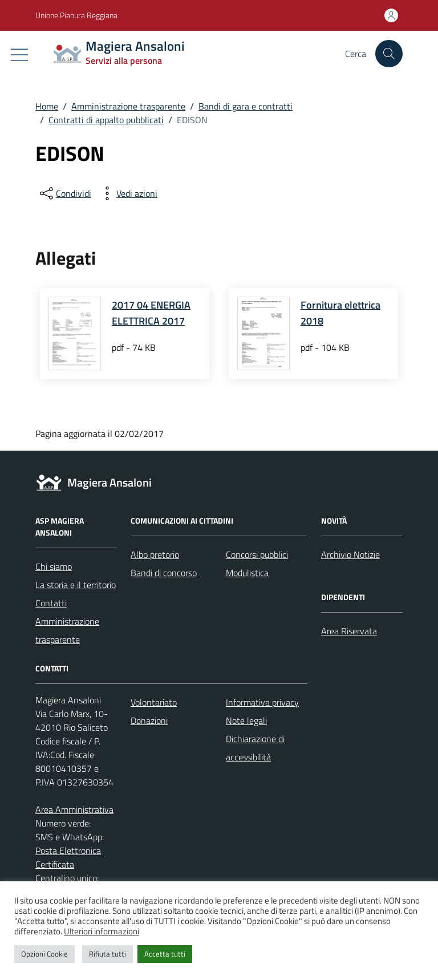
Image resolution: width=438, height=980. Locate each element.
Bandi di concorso (164, 573)
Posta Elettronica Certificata (68, 857)
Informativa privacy (262, 702)
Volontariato (154, 702)
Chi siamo (54, 566)
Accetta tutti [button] (165, 954)
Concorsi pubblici (257, 554)
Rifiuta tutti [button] (108, 954)
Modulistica (247, 573)
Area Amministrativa (74, 809)
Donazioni (149, 720)
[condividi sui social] (64, 193)
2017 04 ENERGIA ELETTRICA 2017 (151, 313)
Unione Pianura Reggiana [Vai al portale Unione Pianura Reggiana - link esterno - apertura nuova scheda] (76, 15)
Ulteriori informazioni (102, 931)
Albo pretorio (155, 554)
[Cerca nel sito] (389, 54)
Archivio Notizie (350, 554)
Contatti (51, 603)
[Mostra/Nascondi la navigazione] (19, 55)
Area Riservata (349, 631)
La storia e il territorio (76, 585)
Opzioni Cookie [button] (44, 954)
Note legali (246, 720)
